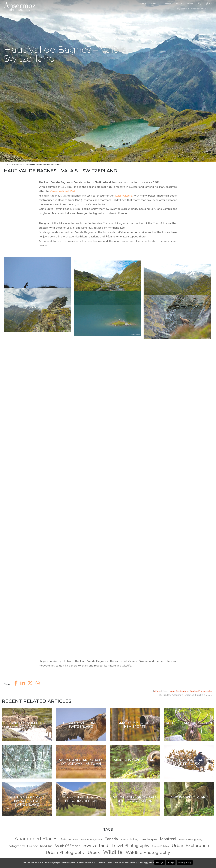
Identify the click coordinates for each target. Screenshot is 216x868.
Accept (171, 862)
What (154, 4)
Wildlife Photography (201, 691)
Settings (160, 863)
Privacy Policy (185, 862)
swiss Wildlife (123, 196)
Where (167, 4)
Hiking (172, 691)
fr (209, 4)
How (190, 4)
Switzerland (182, 691)
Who (143, 4)
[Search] (200, 4)
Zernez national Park (63, 191)
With (179, 4)
